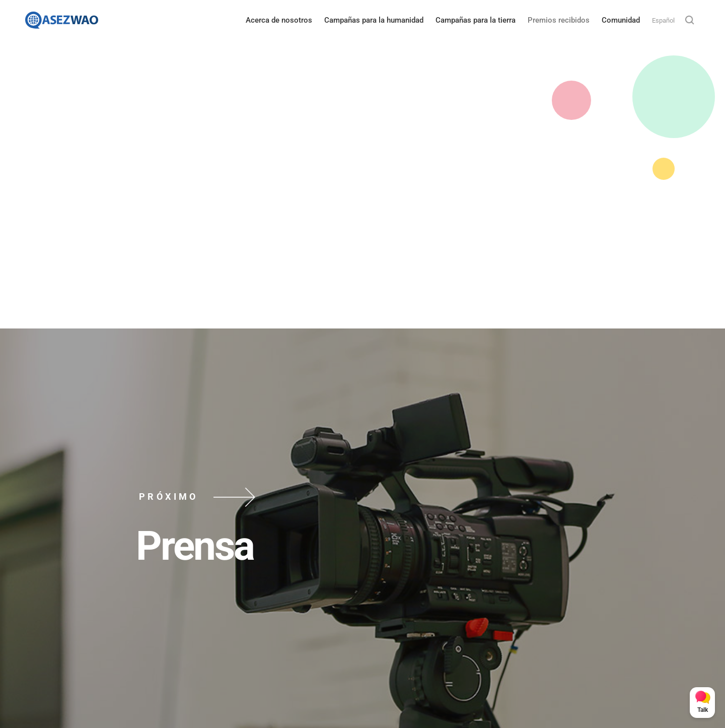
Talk (703, 710)
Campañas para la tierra (476, 20)
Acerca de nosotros (279, 20)
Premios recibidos (559, 20)
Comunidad (621, 20)
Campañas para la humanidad (374, 20)
